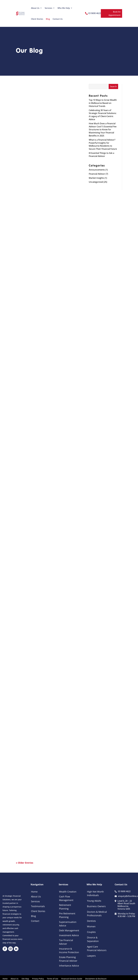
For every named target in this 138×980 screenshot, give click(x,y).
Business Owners (96, 906)
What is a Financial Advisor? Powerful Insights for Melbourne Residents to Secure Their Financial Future (103, 144)
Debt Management (69, 930)
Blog (48, 19)
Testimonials (38, 906)
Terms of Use (53, 979)
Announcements (97, 170)
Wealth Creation (68, 892)
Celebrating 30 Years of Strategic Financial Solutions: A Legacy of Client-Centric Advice (103, 115)
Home (34, 892)
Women (91, 926)
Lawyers (91, 956)
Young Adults (94, 901)
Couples (91, 932)
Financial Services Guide (72, 979)
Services (48, 8)
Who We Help (64, 8)
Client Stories (37, 19)
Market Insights (96, 178)
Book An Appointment (115, 13)
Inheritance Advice (69, 966)
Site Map (25, 979)
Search (113, 86)
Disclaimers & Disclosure (96, 979)
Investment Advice (69, 935)
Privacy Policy (38, 979)
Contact (35, 921)
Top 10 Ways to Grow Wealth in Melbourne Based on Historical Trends (103, 103)
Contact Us (58, 19)
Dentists (91, 921)
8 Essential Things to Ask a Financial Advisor (101, 155)
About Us (35, 8)
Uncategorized (96, 182)
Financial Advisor (97, 174)
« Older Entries (25, 863)
